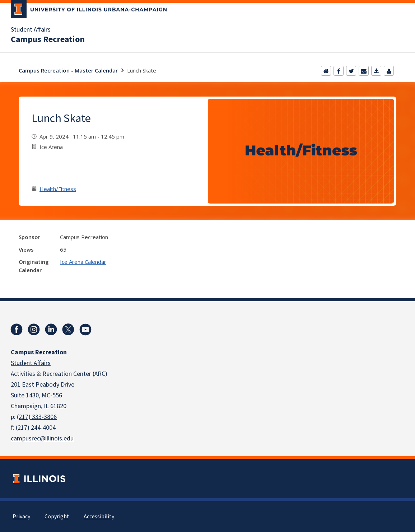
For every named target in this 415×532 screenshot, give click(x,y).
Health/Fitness (58, 189)
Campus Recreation (48, 39)
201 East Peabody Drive (43, 385)
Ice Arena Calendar (83, 262)
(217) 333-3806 (37, 417)
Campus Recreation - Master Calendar (68, 70)
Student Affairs (31, 30)
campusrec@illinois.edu (42, 438)
